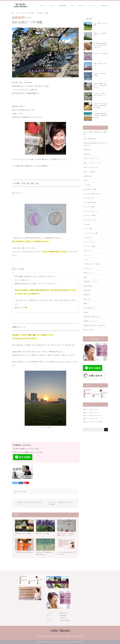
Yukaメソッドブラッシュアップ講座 (92, 422)
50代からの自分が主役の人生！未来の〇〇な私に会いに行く (95, 144)
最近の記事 (89, 19)
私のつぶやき (87, 299)
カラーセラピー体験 (89, 207)
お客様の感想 (62, 6)
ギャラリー (82, 6)
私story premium (88, 286)
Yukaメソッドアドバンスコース (92, 159)
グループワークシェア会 (90, 220)
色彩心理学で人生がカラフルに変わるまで (95, 325)
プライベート (87, 255)
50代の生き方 (87, 150)
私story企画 (87, 295)
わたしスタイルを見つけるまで (92, 194)
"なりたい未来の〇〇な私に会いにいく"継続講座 (95, 133)
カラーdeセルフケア (89, 198)
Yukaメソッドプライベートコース (92, 163)
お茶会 (85, 180)
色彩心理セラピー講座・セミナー (92, 317)
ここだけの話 (87, 185)
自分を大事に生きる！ (89, 308)
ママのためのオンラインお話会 (92, 264)
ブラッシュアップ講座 (89, 246)
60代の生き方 (87, 154)
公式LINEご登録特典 (65, 620)
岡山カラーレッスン (89, 273)
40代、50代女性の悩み (90, 139)
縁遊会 (85, 304)
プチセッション (88, 251)
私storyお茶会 (87, 290)
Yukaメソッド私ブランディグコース (92, 416)
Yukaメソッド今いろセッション (91, 409)
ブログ (72, 6)
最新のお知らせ (63, 613)
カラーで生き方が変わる (90, 202)
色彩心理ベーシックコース (91, 321)
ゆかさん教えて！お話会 (90, 189)
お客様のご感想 (88, 176)
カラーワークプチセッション (91, 211)
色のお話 (86, 312)
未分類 (85, 277)
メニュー (52, 6)
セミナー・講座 (88, 229)
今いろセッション (88, 268)
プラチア (86, 260)
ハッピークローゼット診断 (91, 233)
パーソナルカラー (88, 238)
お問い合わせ (104, 6)
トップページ (41, 6)
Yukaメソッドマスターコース (91, 167)
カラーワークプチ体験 (18, 18)
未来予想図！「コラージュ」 (91, 282)
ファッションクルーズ (89, 242)
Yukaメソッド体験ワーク (90, 172)
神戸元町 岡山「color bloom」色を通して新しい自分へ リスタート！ (58, 642)
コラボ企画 (86, 224)
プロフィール (93, 6)
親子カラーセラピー (89, 330)
